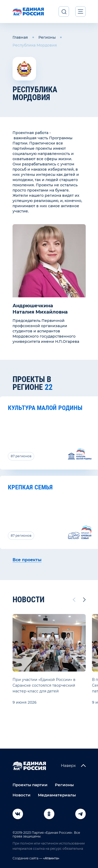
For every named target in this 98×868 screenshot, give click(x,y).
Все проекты (27, 560)
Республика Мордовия (35, 45)
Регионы (47, 37)
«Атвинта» (51, 858)
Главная (20, 37)
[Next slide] (84, 600)
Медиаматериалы (57, 795)
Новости (22, 795)
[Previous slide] (74, 600)
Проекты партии (30, 785)
